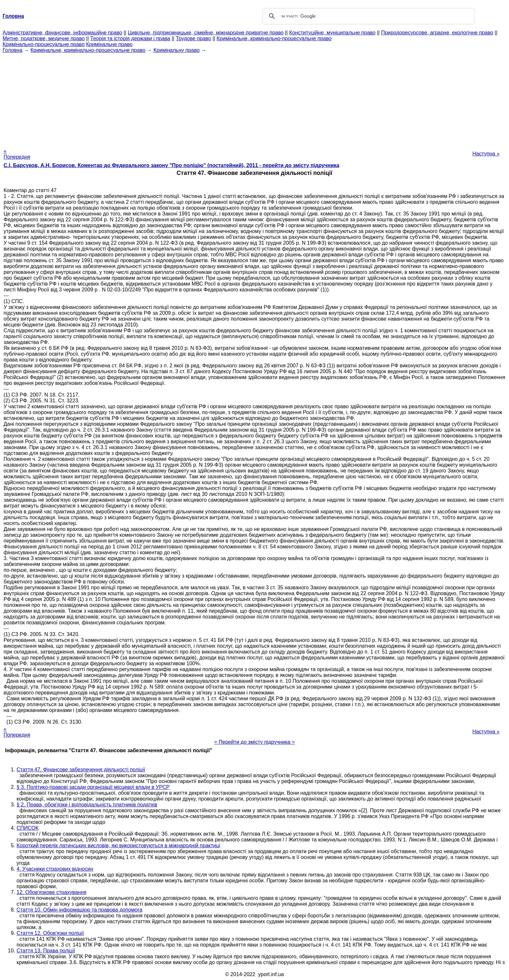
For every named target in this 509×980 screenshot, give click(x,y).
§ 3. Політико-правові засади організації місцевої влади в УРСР (93, 787)
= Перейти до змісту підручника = (255, 742)
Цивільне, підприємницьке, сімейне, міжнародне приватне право (206, 33)
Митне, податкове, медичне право (44, 38)
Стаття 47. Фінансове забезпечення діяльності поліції (81, 770)
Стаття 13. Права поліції (46, 951)
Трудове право (193, 38)
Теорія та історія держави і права (130, 38)
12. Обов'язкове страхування (51, 892)
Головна (12, 50)
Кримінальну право (177, 50)
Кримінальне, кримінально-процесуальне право (274, 38)
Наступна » (486, 154)
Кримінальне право (109, 44)
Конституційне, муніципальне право (332, 33)
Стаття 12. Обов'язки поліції (50, 933)
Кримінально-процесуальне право (44, 44)
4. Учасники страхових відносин (55, 869)
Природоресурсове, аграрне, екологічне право (437, 33)
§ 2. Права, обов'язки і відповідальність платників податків (87, 805)
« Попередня (17, 154)
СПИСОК (28, 828)
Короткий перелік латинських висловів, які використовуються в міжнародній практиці (118, 845)
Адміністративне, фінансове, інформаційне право (62, 33)
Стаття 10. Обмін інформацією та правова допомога (79, 910)
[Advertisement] (255, 99)
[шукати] (367, 16)
